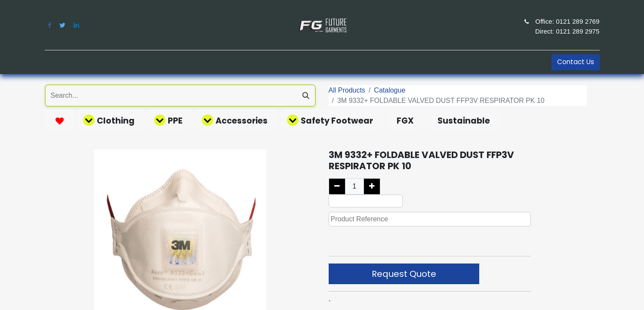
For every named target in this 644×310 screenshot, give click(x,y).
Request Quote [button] (404, 274)
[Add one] (372, 186)
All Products (347, 90)
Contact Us (576, 62)
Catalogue (390, 90)
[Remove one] (337, 186)
